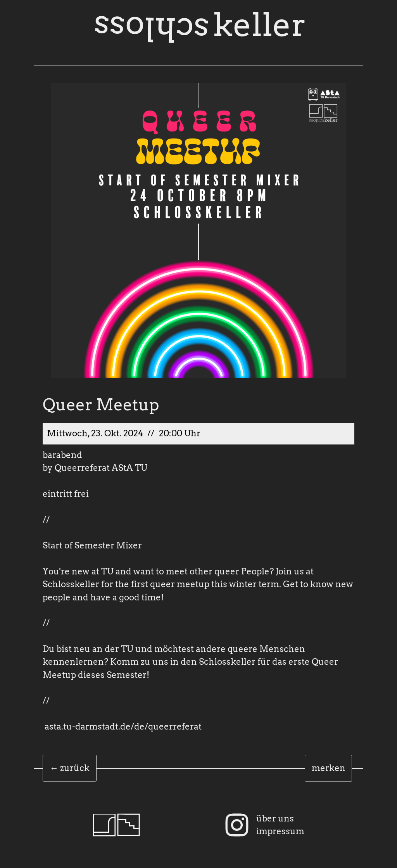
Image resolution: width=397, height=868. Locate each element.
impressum (280, 831)
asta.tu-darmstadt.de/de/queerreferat (123, 726)
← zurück (70, 768)
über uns (275, 818)
